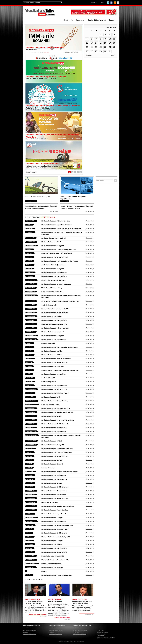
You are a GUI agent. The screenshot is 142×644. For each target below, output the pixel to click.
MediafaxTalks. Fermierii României (53, 238)
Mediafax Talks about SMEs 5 (52, 544)
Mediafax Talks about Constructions (54, 479)
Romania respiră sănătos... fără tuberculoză (57, 253)
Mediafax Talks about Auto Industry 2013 (56, 409)
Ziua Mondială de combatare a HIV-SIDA (55, 309)
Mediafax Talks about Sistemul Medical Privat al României (53, 106)
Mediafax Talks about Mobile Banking (55, 401)
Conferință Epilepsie (49, 382)
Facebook (111, 3)
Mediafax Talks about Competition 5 (54, 491)
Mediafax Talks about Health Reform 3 (55, 498)
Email (118, 3)
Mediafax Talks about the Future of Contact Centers (59, 472)
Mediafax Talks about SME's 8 (52, 355)
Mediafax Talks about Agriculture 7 (54, 521)
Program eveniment (79, 206)
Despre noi (80, 20)
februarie (89, 55)
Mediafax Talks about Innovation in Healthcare (58, 420)
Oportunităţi (101, 634)
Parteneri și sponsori (38, 208)
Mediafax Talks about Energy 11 (53, 366)
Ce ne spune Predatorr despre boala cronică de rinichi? (61, 301)
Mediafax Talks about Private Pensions (55, 328)
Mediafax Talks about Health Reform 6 (55, 424)
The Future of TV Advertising (52, 288)
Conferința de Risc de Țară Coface (53, 265)
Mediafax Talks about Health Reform (54, 533)
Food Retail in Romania (50, 502)
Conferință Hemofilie (49, 378)
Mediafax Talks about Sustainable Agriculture (57, 449)
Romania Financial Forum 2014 (52, 292)
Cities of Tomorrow (48, 468)
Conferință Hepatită (48, 343)
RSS (115, 3)
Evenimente (68, 20)
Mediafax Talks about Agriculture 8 (54, 475)
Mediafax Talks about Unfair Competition (56, 560)
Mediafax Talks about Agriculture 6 (54, 514)
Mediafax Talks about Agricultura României (46, 77)
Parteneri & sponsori (29, 634)
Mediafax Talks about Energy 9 (52, 464)
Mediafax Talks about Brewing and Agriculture (58, 506)
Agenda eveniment (44, 206)
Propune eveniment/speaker (106, 638)
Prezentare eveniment (31, 206)
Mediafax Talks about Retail (51, 242)
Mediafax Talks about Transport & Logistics (57, 452)
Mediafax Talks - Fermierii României (42, 164)
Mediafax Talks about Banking (52, 351)
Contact (102, 2)
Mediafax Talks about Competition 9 (54, 276)
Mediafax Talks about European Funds (55, 393)
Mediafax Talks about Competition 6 (54, 428)
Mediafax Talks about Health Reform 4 (55, 487)
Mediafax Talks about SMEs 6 (52, 483)
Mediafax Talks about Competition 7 (54, 374)
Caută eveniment (116, 180)
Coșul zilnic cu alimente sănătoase (54, 280)
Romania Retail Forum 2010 (87, 613)
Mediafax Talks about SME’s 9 (52, 316)
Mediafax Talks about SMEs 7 (52, 441)
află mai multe (54, 211)
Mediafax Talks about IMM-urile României (45, 48)
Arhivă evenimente (30, 172)
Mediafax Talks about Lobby (51, 397)
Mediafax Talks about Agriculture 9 (54, 432)
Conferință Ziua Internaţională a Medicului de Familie (60, 370)
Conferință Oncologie (49, 305)
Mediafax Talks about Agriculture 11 (54, 339)
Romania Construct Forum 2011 (53, 556)
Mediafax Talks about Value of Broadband (56, 359)
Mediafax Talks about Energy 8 (52, 518)
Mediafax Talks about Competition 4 (54, 548)
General (44, 571)
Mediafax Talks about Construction (54, 495)
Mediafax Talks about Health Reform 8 (55, 313)
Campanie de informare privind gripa (54, 324)
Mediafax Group (69, 641)
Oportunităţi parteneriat (97, 20)
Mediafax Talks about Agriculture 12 (54, 273)
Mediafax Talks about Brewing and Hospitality (57, 412)
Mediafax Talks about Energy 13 (53, 269)
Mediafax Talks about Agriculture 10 (54, 386)
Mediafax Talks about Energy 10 (53, 445)
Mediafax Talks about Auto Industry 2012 (56, 537)
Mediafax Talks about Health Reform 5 (55, 456)
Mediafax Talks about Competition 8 (54, 320)
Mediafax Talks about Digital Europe (54, 389)
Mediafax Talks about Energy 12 (53, 336)
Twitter (108, 3)
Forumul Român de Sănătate (51, 564)
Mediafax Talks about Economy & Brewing (56, 284)
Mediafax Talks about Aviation (52, 416)
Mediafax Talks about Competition (38, 615)
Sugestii (112, 20)
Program (25, 632)
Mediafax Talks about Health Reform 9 (55, 257)
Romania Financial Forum (50, 405)
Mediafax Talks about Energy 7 (52, 541)
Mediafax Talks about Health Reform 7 (55, 363)
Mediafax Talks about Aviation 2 (53, 332)
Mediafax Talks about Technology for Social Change (60, 261)
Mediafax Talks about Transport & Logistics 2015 (59, 250)
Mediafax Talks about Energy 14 (37, 197)
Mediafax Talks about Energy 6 (52, 567)
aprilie (113, 55)
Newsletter (94, 2)
